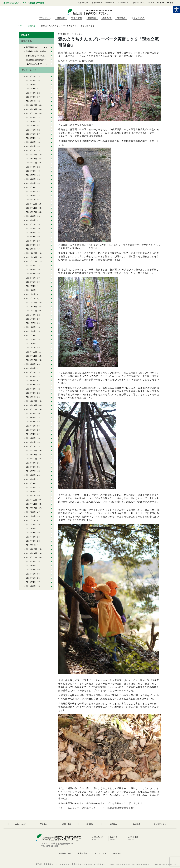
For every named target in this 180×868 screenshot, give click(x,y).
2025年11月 (32, 109)
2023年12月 (32, 204)
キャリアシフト (139, 18)
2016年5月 (31, 578)
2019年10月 (32, 409)
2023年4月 (31, 237)
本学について (45, 18)
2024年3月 (31, 192)
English (161, 3)
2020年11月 (32, 356)
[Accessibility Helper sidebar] (176, 9)
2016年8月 (31, 566)
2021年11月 (32, 307)
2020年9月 (31, 364)
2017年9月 (31, 512)
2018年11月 (32, 455)
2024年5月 (31, 183)
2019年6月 (31, 426)
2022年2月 (31, 294)
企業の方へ (110, 3)
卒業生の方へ (97, 3)
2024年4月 (31, 187)
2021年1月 (31, 348)
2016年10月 (32, 557)
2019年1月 (31, 446)
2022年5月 (31, 282)
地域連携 (121, 18)
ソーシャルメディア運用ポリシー (69, 864)
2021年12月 (32, 303)
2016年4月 (31, 582)
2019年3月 (31, 438)
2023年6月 (31, 229)
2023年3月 (31, 241)
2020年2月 (31, 393)
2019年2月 (31, 442)
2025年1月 (31, 150)
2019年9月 (31, 414)
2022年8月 (31, 270)
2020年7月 (31, 372)
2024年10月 (32, 163)
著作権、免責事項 (44, 864)
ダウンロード (139, 3)
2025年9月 (31, 118)
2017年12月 (32, 500)
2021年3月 (31, 340)
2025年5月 (31, 134)
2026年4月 (31, 89)
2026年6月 (31, 81)
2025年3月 (31, 142)
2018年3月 (31, 488)
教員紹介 (92, 18)
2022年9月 (31, 266)
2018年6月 (31, 475)
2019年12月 (32, 401)
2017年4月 (31, 533)
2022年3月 (31, 290)
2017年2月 (31, 541)
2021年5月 (31, 331)
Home (20, 26)
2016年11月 (32, 553)
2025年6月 (31, 130)
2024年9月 (31, 167)
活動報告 (32, 26)
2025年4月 (31, 138)
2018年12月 (32, 451)
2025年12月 (32, 105)
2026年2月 (31, 97)
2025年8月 (31, 122)
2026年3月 (31, 93)
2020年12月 (32, 352)
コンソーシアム (124, 3)
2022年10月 (32, 261)
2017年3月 (31, 537)
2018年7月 (31, 471)
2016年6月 (31, 574)
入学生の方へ (83, 3)
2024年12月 (32, 155)
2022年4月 (31, 286)
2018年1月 (31, 496)
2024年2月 (31, 196)
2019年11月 (32, 405)
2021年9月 (31, 315)
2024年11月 (32, 159)
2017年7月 (31, 520)
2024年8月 (31, 171)
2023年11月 (32, 208)
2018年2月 (31, 492)
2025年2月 (31, 146)
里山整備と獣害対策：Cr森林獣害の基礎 (44, 60)
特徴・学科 (77, 18)
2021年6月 (31, 327)
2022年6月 (31, 278)
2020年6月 (31, 377)
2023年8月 (31, 220)
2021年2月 (31, 344)
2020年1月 (31, 397)
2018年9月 (31, 463)
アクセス (151, 3)
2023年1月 (31, 249)
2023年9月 (31, 216)
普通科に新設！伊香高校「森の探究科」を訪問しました (51, 51)
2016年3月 (31, 586)
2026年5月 (31, 85)
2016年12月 (32, 549)
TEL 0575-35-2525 (50, 846)
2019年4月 (31, 434)
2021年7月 (31, 323)
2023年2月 (31, 245)
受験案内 (61, 18)
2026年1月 (31, 101)
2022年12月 (32, 253)
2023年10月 (32, 212)
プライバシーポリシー (95, 864)
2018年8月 (31, 467)
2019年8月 (31, 418)
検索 (170, 3)
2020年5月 (31, 381)
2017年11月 (32, 504)
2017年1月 (31, 545)
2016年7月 (31, 570)
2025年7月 (31, 126)
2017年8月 (31, 516)
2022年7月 (31, 274)
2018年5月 (31, 479)
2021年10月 (32, 311)
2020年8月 (31, 368)
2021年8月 (31, 319)
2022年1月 (31, 298)
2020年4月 (31, 385)
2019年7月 (31, 422)
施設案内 (107, 18)
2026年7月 (31, 76)
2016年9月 (31, 562)
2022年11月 (32, 257)
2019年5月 (31, 430)
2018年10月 (32, 459)
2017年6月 (31, 525)
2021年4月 (31, 335)
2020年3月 (31, 389)
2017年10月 (32, 508)
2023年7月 (31, 224)
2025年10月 (32, 113)
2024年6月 (31, 179)
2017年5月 (31, 529)
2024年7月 (31, 175)
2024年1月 (31, 200)
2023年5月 (31, 233)
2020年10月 (32, 360)
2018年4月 (31, 483)
